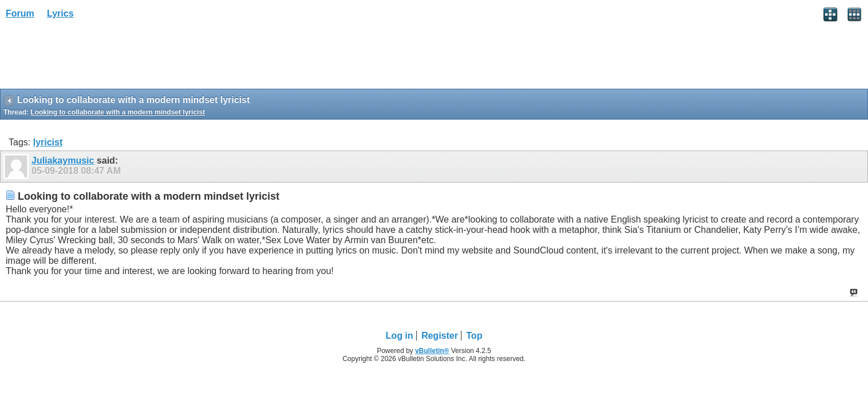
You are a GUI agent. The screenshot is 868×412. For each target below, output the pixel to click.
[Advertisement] (92, 58)
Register (440, 336)
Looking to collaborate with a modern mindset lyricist (118, 112)
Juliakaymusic (63, 161)
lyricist (48, 142)
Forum (20, 13)
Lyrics (60, 13)
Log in (400, 336)
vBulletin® (432, 351)
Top (474, 336)
